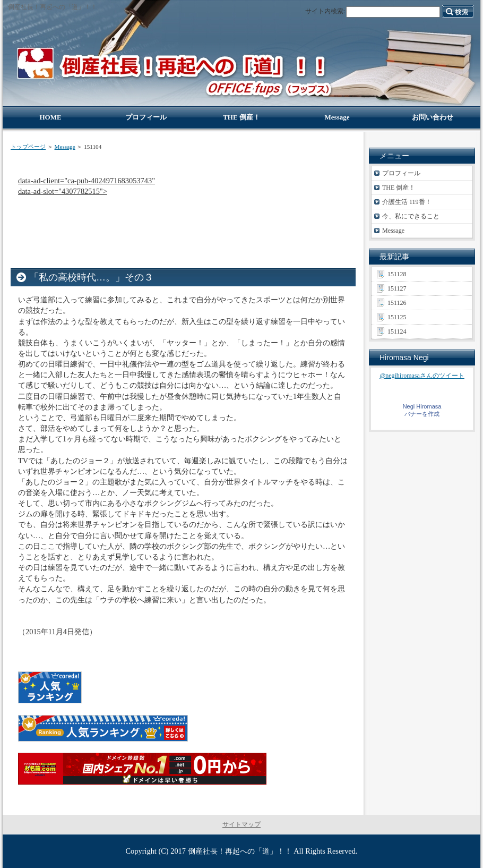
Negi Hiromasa (422, 406)
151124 (397, 331)
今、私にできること (411, 216)
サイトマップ (241, 824)
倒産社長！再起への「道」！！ (240, 851)
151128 (397, 274)
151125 (397, 317)
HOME (50, 117)
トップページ (28, 147)
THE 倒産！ (399, 188)
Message (65, 147)
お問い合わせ (433, 117)
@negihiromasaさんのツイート (422, 376)
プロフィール (401, 173)
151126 (397, 303)
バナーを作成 (422, 414)
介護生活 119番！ (407, 202)
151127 (397, 288)
